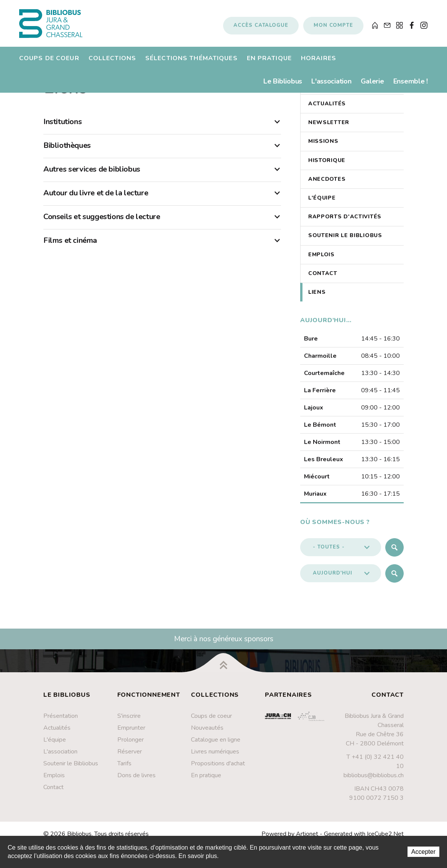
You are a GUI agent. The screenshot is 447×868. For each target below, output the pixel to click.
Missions (323, 148)
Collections (112, 63)
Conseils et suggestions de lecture (162, 223)
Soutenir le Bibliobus (345, 242)
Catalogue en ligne (216, 746)
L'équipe (322, 204)
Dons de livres (136, 782)
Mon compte (333, 28)
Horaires (319, 63)
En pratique (269, 63)
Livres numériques (215, 758)
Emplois (321, 261)
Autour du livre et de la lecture (162, 200)
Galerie (372, 86)
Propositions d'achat (218, 770)
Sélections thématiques (191, 63)
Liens (317, 299)
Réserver (130, 758)
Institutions (162, 128)
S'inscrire (129, 722)
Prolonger (131, 746)
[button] (341, 554)
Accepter (423, 852)
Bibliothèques (162, 152)
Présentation (61, 722)
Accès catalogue (261, 28)
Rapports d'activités (345, 223)
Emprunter (131, 734)
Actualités (327, 110)
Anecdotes (327, 186)
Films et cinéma (162, 247)
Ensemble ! (411, 86)
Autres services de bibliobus (162, 176)
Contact (323, 280)
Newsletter (329, 129)
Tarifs (124, 770)
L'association (331, 86)
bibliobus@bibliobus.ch (374, 782)
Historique (327, 167)
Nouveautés (207, 734)
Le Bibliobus (283, 86)
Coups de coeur (49, 63)
